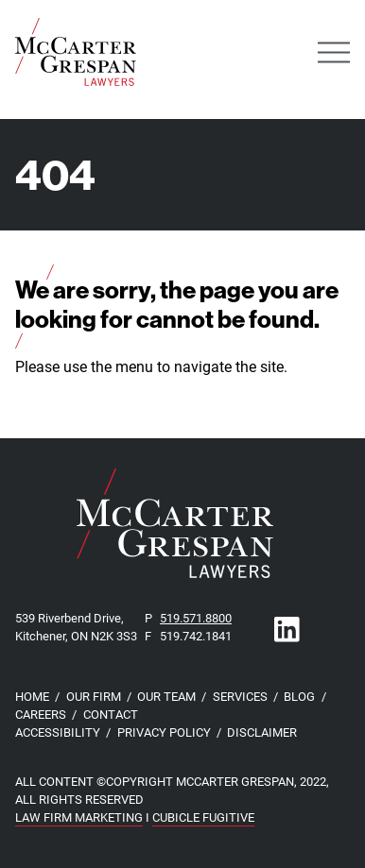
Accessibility (58, 732)
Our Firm (94, 696)
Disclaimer (262, 732)
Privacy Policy (164, 732)
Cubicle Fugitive (203, 817)
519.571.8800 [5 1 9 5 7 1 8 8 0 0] (196, 617)
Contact (111, 714)
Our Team (166, 696)
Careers (41, 714)
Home (32, 696)
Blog (299, 696)
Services (240, 696)
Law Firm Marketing (79, 817)
